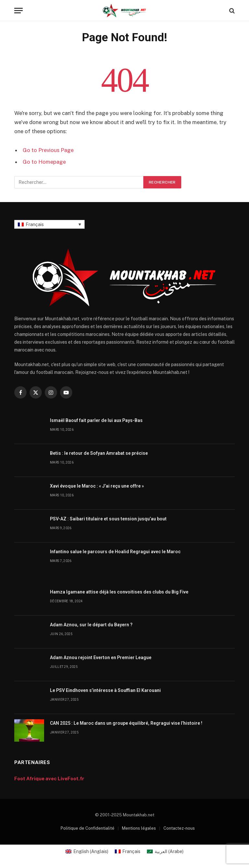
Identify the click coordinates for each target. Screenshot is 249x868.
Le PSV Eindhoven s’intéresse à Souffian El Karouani (105, 690)
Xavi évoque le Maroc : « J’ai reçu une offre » (97, 486)
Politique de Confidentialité (88, 828)
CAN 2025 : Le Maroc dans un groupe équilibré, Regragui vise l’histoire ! (126, 723)
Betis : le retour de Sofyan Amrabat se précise (99, 453)
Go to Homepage (44, 162)
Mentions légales (139, 828)
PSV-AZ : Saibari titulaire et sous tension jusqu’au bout (108, 519)
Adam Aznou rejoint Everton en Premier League (101, 657)
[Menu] (18, 11)
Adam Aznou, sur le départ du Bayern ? (91, 625)
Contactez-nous (179, 828)
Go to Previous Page (48, 150)
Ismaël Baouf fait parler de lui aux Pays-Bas (96, 420)
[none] (49, 224)
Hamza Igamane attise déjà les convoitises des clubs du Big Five (119, 592)
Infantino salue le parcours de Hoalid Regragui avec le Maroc (115, 552)
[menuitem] (49, 224)
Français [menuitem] (35, 224)
